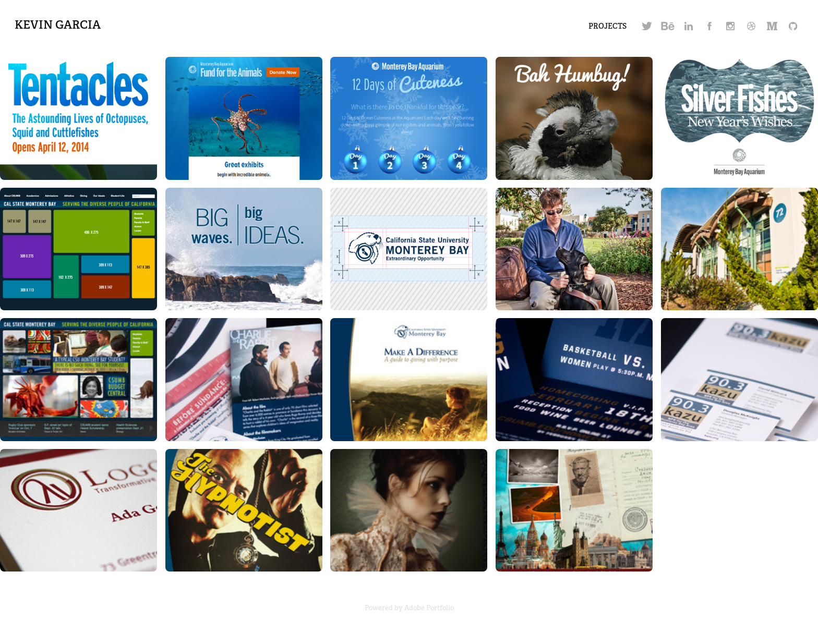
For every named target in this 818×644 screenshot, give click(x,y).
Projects (608, 26)
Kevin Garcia (58, 25)
